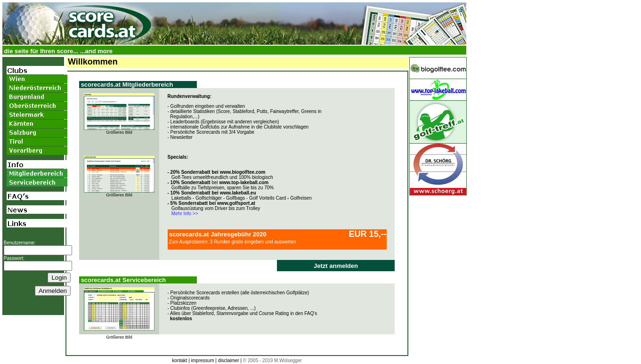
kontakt (179, 360)
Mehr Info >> (183, 214)
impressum (203, 360)
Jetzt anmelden (336, 266)
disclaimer (229, 360)
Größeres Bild (119, 132)
